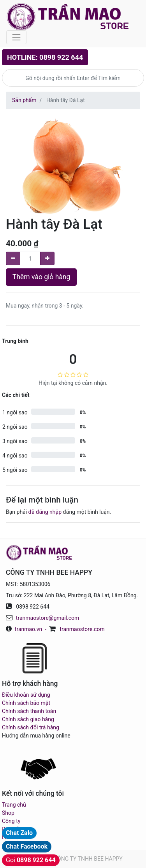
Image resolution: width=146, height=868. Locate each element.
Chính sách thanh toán (29, 711)
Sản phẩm (24, 100)
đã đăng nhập (45, 512)
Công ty (11, 821)
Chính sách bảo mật (26, 703)
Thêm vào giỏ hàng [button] (41, 277)
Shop (8, 813)
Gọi (31, 860)
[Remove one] (13, 258)
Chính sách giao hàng (28, 719)
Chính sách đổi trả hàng (31, 727)
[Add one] (47, 258)
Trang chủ (14, 805)
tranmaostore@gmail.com (47, 618)
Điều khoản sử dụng (26, 695)
